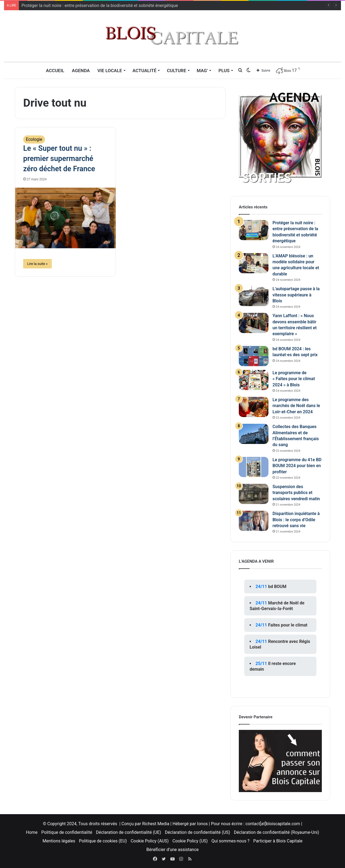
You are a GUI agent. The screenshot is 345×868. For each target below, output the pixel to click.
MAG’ (202, 71)
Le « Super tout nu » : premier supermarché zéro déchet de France (59, 159)
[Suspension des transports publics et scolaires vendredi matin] (254, 494)
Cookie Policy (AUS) (150, 841)
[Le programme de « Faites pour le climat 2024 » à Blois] (254, 380)
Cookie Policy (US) (190, 841)
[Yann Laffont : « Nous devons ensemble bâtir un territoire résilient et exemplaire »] (254, 323)
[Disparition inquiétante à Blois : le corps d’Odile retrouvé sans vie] (254, 521)
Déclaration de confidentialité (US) (198, 832)
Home (32, 832)
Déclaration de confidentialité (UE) (129, 832)
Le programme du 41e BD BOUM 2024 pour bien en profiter (297, 466)
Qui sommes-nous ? (231, 841)
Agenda (81, 71)
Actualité (145, 71)
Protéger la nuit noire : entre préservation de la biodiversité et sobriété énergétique (100, 6)
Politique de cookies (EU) (103, 841)
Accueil (55, 71)
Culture (177, 71)
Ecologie (34, 139)
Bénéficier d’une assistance (172, 850)
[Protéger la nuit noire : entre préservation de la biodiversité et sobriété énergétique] (254, 230)
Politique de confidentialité (67, 832)
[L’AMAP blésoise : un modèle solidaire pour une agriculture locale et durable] (254, 263)
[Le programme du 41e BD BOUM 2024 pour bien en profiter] (254, 467)
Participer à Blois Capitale (278, 841)
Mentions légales (59, 841)
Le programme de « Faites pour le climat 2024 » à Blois (294, 379)
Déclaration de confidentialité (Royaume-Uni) (277, 832)
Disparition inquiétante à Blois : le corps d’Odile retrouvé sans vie (296, 520)
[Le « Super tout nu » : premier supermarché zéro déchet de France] (65, 218)
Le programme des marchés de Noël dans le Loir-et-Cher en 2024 (296, 406)
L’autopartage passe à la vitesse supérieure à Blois (296, 295)
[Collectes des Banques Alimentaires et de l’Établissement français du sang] (254, 434)
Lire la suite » (37, 264)
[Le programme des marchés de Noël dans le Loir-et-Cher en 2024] (254, 407)
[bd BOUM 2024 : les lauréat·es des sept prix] (254, 356)
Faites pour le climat (288, 625)
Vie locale (110, 71)
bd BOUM (277, 587)
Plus (224, 71)
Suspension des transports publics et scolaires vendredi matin (296, 493)
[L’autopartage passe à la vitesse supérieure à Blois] (254, 296)
